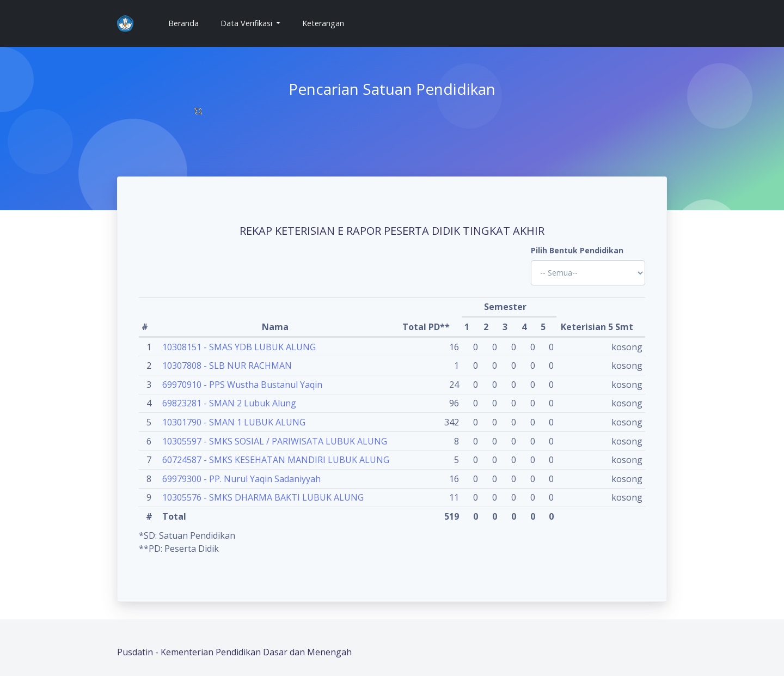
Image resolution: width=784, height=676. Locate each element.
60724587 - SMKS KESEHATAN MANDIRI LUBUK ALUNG (276, 460)
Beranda (188, 23)
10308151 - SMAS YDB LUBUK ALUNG (239, 347)
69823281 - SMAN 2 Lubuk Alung (229, 403)
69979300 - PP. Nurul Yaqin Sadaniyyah (241, 479)
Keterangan (323, 23)
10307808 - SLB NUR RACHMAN (227, 366)
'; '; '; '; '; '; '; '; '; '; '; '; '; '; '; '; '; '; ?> (588, 273)
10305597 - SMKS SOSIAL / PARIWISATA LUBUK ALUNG (275, 441)
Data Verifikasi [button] (247, 23)
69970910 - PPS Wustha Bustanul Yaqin (242, 385)
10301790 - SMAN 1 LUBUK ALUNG (234, 422)
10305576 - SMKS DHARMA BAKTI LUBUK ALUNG (263, 497)
